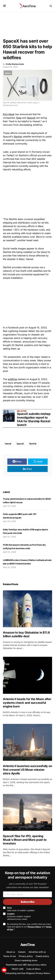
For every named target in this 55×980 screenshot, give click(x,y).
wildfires (12, 379)
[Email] (27, 894)
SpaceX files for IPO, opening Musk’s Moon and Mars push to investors (25, 840)
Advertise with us (37, 952)
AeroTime (28, 945)
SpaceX (31, 118)
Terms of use (10, 956)
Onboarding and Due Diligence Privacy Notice (27, 973)
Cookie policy (42, 956)
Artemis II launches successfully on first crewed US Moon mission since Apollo (27, 770)
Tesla (19, 118)
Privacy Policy (34, 927)
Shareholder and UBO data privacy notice (26, 965)
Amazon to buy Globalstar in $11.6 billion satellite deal (26, 634)
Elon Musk (9, 114)
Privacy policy (26, 956)
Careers (22, 952)
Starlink (18, 137)
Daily (21, 909)
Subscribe (28, 902)
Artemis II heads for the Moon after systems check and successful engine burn (27, 703)
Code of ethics (34, 969)
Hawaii (8, 444)
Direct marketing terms (26, 960)
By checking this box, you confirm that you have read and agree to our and (29, 927)
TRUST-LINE (17, 969)
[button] (4, 6)
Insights (19, 916)
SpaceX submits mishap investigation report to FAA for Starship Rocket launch (34, 419)
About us (11, 952)
